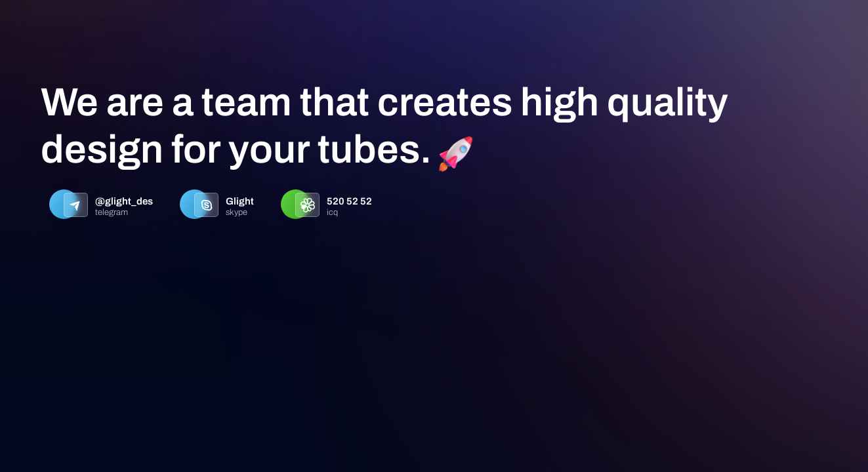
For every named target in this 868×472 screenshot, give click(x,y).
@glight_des (124, 201)
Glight (240, 201)
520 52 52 (349, 201)
